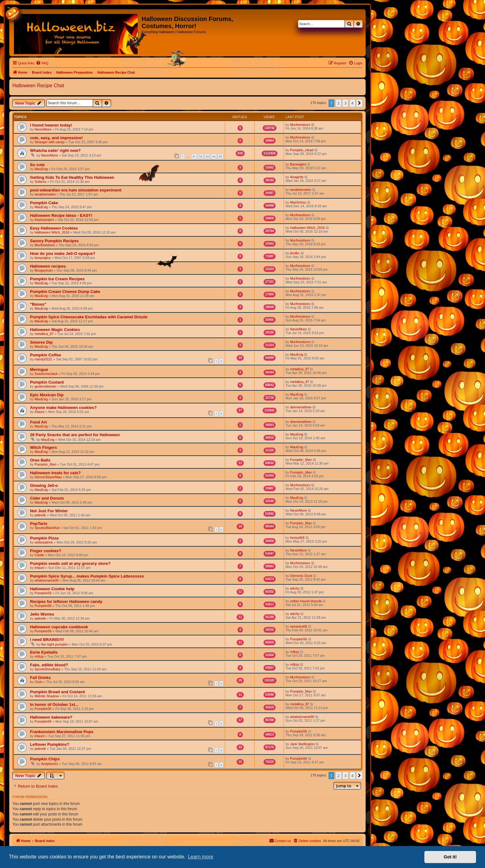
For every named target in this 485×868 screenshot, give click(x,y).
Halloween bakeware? (51, 717)
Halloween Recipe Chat (38, 86)
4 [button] (352, 103)
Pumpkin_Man (45, 464)
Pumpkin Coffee (45, 355)
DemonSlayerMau (48, 477)
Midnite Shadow (47, 696)
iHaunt (40, 412)
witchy (295, 588)
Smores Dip (41, 342)
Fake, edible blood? (49, 665)
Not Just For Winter (49, 511)
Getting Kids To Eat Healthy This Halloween (72, 177)
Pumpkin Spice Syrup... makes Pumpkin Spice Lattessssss (87, 576)
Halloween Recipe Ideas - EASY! (61, 215)
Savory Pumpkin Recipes (54, 241)
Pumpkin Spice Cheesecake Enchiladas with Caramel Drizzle (89, 317)
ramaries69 (299, 626)
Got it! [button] (450, 857)
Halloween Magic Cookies (55, 330)
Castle (39, 555)
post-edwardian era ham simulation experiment (76, 190)
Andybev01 (50, 764)
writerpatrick (44, 542)
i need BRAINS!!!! (47, 640)
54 (214, 156)
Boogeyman (44, 270)
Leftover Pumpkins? (50, 744)
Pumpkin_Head (302, 150)
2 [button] (339, 103)
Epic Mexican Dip (47, 395)
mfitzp (39, 656)
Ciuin (39, 682)
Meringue (39, 370)
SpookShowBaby (48, 669)
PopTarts (39, 524)
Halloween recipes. (48, 266)
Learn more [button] (200, 857)
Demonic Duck (301, 576)
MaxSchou (298, 202)
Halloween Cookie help (52, 589)
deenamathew (301, 407)
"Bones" (38, 304)
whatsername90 (47, 580)
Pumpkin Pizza (44, 538)
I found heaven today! (51, 125)
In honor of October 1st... (54, 705)
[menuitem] (42, 63)
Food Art (38, 422)
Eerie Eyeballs (44, 652)
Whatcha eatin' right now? (55, 150)
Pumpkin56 (43, 593)
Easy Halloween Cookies (54, 228)
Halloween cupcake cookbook (59, 627)
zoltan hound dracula (306, 601)
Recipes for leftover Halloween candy (66, 602)
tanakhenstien (45, 194)
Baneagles (298, 164)
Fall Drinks (40, 678)
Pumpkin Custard (47, 382)
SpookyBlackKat (47, 528)
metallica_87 (44, 334)
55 (221, 156)
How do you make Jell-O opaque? (63, 254)
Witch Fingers (43, 447)
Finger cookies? (46, 551)
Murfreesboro (300, 125)
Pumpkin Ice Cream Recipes (57, 279)
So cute (37, 165)
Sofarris (41, 182)
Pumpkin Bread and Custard (57, 692)
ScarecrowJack (46, 374)
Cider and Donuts (47, 498)
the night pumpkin (55, 644)
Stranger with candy (50, 142)
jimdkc (295, 253)
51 (194, 156)
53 (207, 156)
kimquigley (43, 258)
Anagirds (297, 177)
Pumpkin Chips (45, 759)
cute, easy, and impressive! (56, 138)
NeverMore (43, 129)
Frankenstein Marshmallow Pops (62, 732)
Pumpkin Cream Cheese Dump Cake (65, 292)
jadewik (40, 515)
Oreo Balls (40, 460)
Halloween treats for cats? (55, 473)
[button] (359, 103)
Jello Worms (42, 614)
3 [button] (345, 103)
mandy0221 (44, 359)
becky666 (297, 538)
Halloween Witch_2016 (52, 232)
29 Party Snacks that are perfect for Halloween (75, 435)
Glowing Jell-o (44, 486)
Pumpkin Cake (44, 203)
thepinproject (44, 220)
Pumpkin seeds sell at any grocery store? (70, 563)
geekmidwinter (46, 386)
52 (201, 156)
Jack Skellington (303, 744)
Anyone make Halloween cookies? (63, 408)
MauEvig (41, 169)
